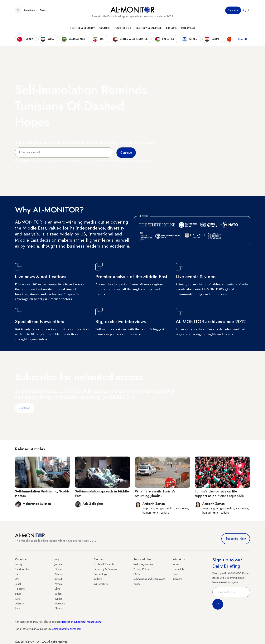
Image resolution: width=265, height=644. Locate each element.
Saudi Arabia (22, 569)
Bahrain (59, 574)
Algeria (59, 608)
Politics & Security (82, 29)
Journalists (178, 569)
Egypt (18, 594)
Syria (18, 608)
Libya (57, 589)
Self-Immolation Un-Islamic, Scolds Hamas (42, 494)
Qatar (18, 599)
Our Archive (101, 584)
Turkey (19, 564)
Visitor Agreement (143, 564)
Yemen (58, 584)
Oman (58, 569)
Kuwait (58, 579)
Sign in (246, 11)
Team (176, 574)
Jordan (58, 564)
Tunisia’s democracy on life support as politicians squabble (219, 494)
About (176, 564)
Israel (18, 584)
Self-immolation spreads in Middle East (102, 494)
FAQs (137, 574)
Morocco (60, 603)
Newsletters (30, 11)
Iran (17, 574)
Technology (123, 29)
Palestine (20, 589)
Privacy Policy (141, 569)
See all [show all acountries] (242, 40)
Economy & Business (149, 29)
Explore (171, 29)
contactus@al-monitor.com (67, 629)
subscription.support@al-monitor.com (81, 622)
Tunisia (58, 599)
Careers (177, 579)
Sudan (58, 594)
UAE (17, 579)
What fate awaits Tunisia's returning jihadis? (155, 494)
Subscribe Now (236, 539)
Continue (25, 408)
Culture (104, 29)
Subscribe (233, 11)
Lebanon (20, 603)
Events (43, 11)
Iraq (57, 559)
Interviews (188, 29)
